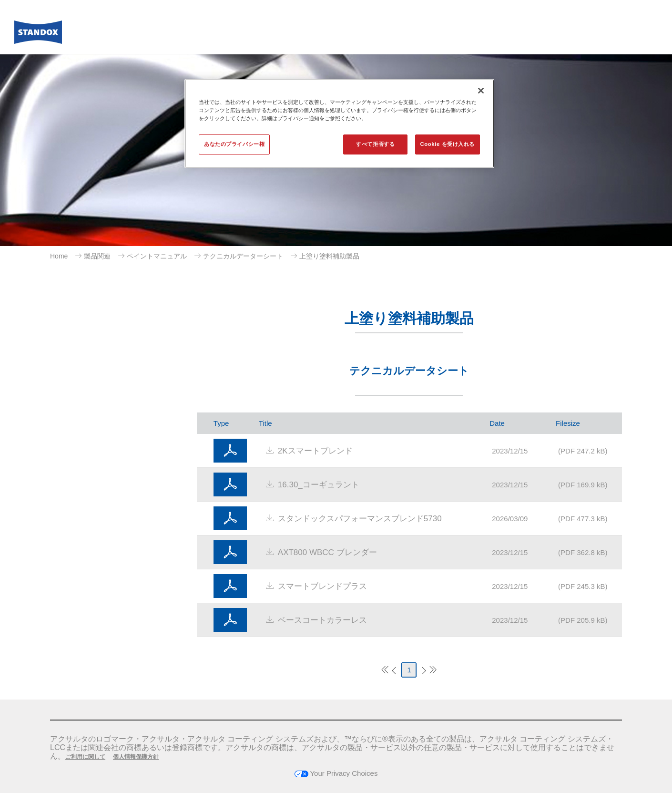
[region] (339, 124)
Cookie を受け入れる (448, 144)
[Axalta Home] (38, 35)
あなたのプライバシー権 (234, 144)
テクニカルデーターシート (243, 256)
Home (59, 256)
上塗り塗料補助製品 (329, 256)
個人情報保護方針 (136, 757)
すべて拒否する (375, 144)
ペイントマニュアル (157, 256)
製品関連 (97, 256)
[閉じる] (481, 91)
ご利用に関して (85, 757)
